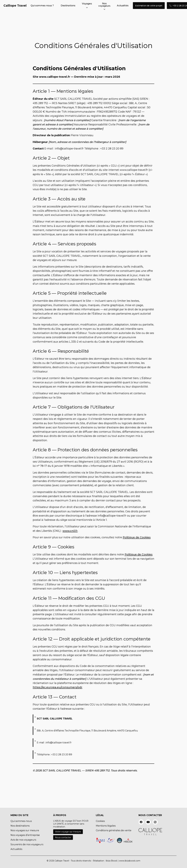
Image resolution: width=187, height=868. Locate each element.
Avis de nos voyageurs (23, 840)
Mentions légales (106, 826)
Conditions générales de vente (114, 830)
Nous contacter (63, 837)
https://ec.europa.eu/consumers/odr (57, 687)
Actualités (123, 5)
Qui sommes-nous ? (42, 5)
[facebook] (141, 822)
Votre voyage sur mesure (68, 832)
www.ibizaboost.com (130, 861)
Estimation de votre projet (149, 6)
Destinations (68, 5)
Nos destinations (20, 826)
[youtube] (148, 822)
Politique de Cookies (137, 537)
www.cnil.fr (70, 531)
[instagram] (155, 822)
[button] (87, 6)
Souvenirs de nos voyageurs (27, 844)
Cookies (100, 821)
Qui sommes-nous (21, 821)
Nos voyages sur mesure (25, 830)
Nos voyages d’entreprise (25, 835)
